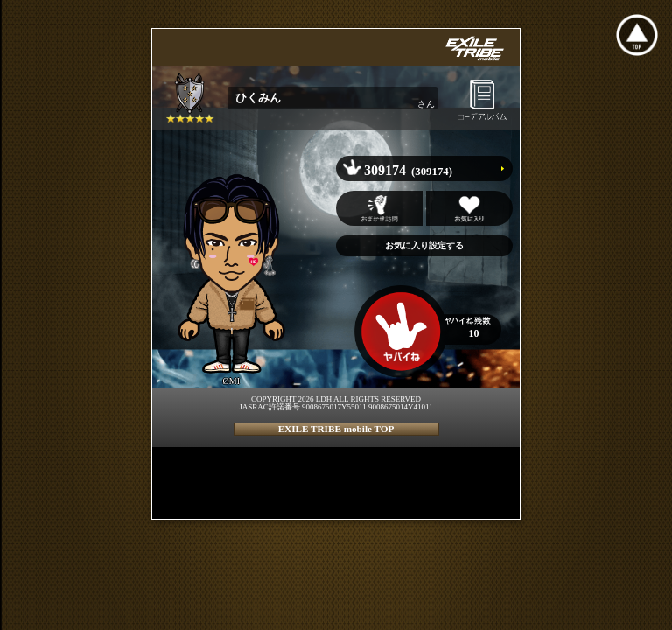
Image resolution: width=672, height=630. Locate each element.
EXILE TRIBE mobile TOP (336, 429)
